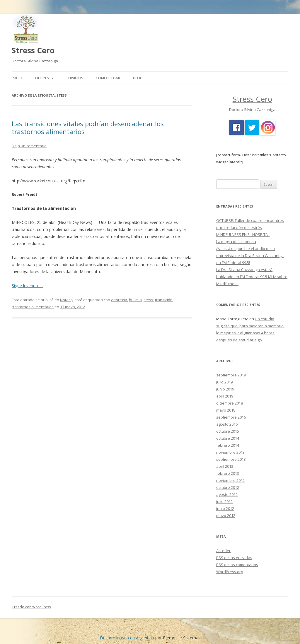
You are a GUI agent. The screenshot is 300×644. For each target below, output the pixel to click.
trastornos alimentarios (33, 307)
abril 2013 (225, 466)
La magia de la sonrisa (236, 241)
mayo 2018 (226, 410)
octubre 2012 (228, 487)
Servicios (75, 78)
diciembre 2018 (230, 403)
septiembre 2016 (231, 417)
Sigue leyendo (28, 286)
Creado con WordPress (31, 607)
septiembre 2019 (231, 375)
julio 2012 (224, 501)
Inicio (17, 78)
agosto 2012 (227, 494)
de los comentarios (237, 565)
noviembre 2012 (230, 480)
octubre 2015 (228, 431)
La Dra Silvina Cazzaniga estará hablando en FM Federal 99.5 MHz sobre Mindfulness (252, 277)
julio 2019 (224, 382)
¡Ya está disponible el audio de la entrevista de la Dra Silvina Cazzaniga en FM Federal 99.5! (250, 256)
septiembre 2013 (231, 459)
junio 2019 (225, 389)
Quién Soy (44, 78)
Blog (138, 78)
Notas (65, 300)
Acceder (223, 551)
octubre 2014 (228, 438)
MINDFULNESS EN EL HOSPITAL (243, 234)
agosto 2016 (227, 424)
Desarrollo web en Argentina (127, 638)
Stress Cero (33, 50)
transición (164, 300)
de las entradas (234, 558)
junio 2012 (225, 508)
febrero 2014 (228, 445)
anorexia (119, 300)
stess (148, 300)
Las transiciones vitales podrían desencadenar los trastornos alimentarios (88, 127)
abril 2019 (225, 396)
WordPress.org (230, 572)
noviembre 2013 (230, 452)
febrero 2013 (228, 473)
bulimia (135, 300)
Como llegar (108, 78)
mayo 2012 (226, 515)
